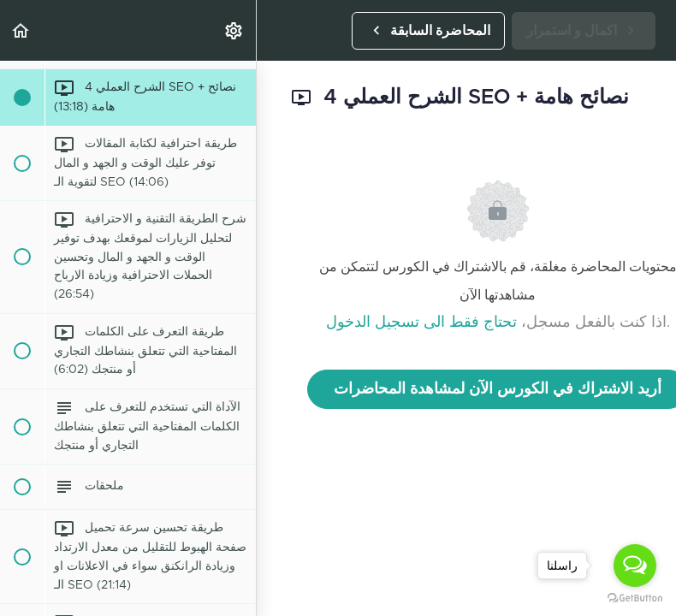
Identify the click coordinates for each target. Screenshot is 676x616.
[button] (21, 30)
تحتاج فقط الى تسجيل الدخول (421, 323)
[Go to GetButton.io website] (635, 598)
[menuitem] (234, 30)
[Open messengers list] (635, 566)
